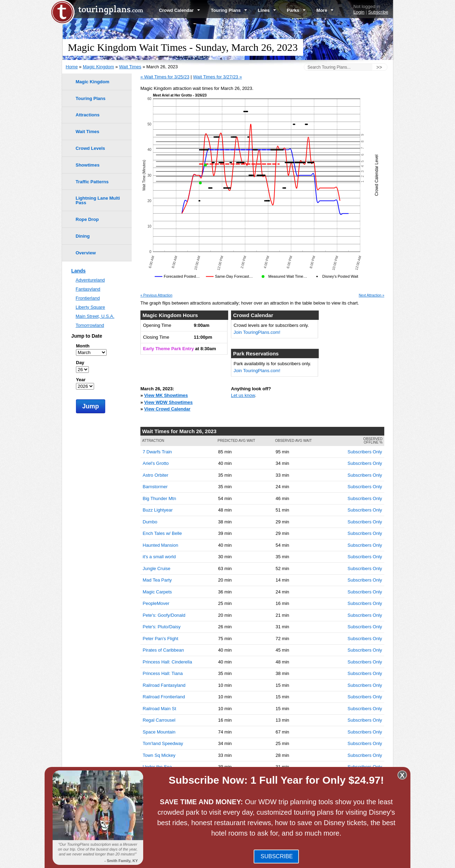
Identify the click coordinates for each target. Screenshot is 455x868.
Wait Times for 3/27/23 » (217, 77)
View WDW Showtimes (168, 402)
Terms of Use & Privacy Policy (264, 860)
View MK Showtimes (166, 395)
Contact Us (381, 860)
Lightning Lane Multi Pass (98, 200)
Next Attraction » (372, 295)
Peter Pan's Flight (161, 639)
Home (72, 67)
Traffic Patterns (92, 182)
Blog (213, 860)
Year (81, 380)
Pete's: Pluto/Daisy (162, 627)
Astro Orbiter (156, 475)
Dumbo (150, 522)
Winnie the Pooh (159, 779)
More (325, 10)
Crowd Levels (90, 148)
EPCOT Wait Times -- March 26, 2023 (193, 804)
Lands (79, 271)
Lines (267, 10)
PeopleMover (156, 603)
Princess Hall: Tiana (163, 673)
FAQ (226, 860)
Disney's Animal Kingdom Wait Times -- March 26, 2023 (211, 818)
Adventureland (90, 280)
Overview (86, 253)
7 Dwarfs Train (157, 452)
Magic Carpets (157, 592)
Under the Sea (157, 767)
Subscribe (378, 12)
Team (303, 860)
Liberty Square (90, 307)
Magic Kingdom (99, 67)
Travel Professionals (333, 860)
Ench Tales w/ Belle (163, 533)
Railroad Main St (160, 709)
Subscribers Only (365, 452)
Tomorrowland (90, 325)
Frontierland (88, 298)
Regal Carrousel (159, 720)
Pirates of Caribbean (164, 650)
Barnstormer (155, 487)
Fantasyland (88, 289)
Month (83, 346)
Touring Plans (229, 10)
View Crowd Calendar (167, 409)
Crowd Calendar (179, 10)
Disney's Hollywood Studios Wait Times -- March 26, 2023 (213, 811)
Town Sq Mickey (159, 755)
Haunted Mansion (161, 545)
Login (359, 12)
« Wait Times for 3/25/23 (165, 77)
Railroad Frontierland (164, 697)
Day (80, 363)
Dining (83, 236)
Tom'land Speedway (163, 743)
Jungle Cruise (157, 569)
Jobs (362, 860)
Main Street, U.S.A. (95, 316)
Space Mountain (159, 732)
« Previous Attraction (156, 295)
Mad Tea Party (157, 580)
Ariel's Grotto (156, 463)
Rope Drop (87, 219)
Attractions (88, 115)
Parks (296, 10)
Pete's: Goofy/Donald (164, 615)
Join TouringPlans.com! (257, 332)
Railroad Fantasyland (164, 685)
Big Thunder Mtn (160, 498)
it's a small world (159, 557)
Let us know (243, 395)
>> (379, 67)
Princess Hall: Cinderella (168, 662)
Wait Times (130, 67)
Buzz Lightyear (158, 510)
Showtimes (88, 165)
